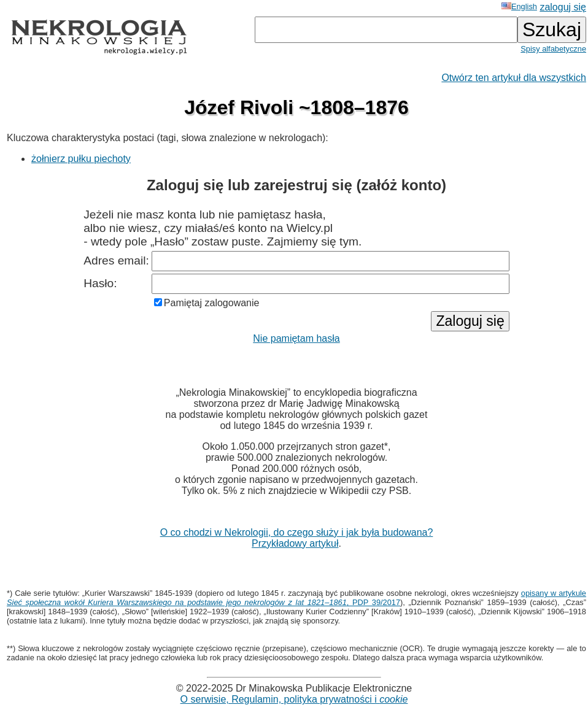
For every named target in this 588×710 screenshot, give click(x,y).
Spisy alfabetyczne (553, 49)
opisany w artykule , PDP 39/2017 (296, 598)
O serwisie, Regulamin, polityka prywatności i (294, 699)
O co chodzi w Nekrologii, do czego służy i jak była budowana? (297, 532)
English (519, 6)
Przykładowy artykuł (295, 543)
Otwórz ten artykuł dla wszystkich (514, 78)
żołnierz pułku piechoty (81, 159)
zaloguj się (563, 7)
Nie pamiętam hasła (296, 338)
